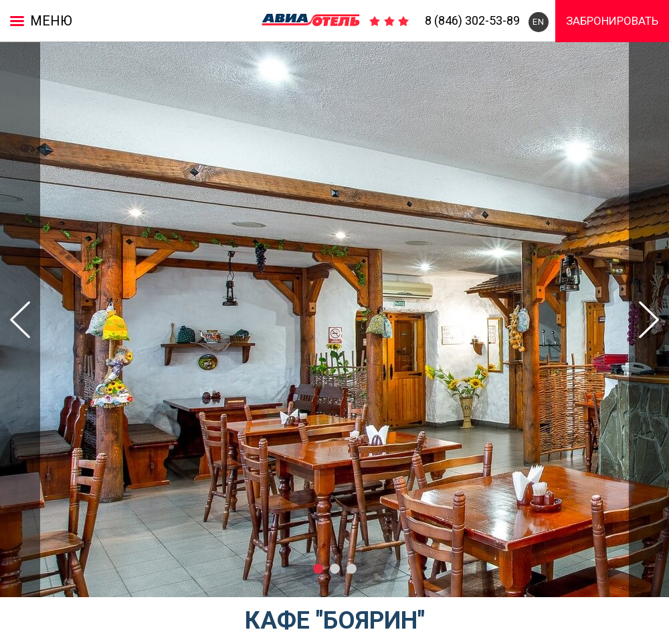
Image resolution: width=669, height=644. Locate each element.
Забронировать (612, 21)
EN (539, 22)
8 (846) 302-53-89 (472, 20)
